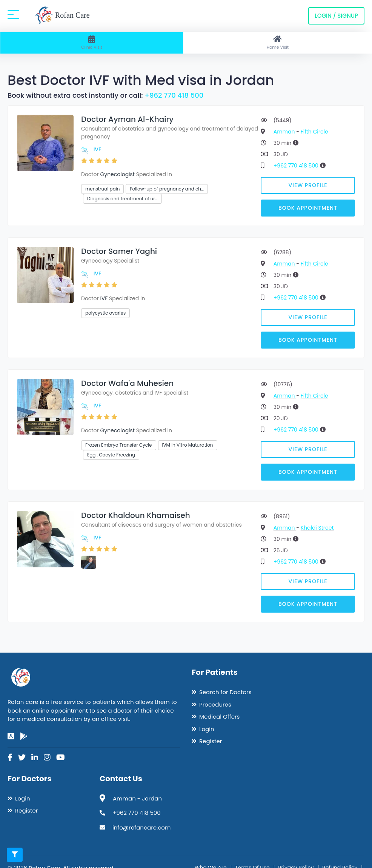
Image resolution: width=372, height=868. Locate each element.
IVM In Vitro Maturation (188, 445)
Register (211, 741)
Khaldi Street (317, 528)
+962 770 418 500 (174, 95)
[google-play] (24, 736)
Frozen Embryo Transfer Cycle (119, 445)
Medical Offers (219, 717)
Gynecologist (117, 174)
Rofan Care (62, 16)
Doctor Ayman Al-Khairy (127, 119)
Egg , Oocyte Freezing (111, 455)
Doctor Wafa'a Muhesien (127, 383)
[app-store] (11, 736)
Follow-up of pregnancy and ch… (167, 189)
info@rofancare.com (141, 827)
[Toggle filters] (15, 855)
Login (207, 729)
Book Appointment (308, 208)
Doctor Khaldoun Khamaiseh (136, 515)
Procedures (215, 704)
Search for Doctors (225, 692)
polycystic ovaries (105, 313)
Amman (285, 132)
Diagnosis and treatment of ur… (122, 199)
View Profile (308, 185)
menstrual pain (102, 189)
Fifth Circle (314, 132)
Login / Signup (336, 16)
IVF (98, 149)
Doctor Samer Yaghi (119, 251)
